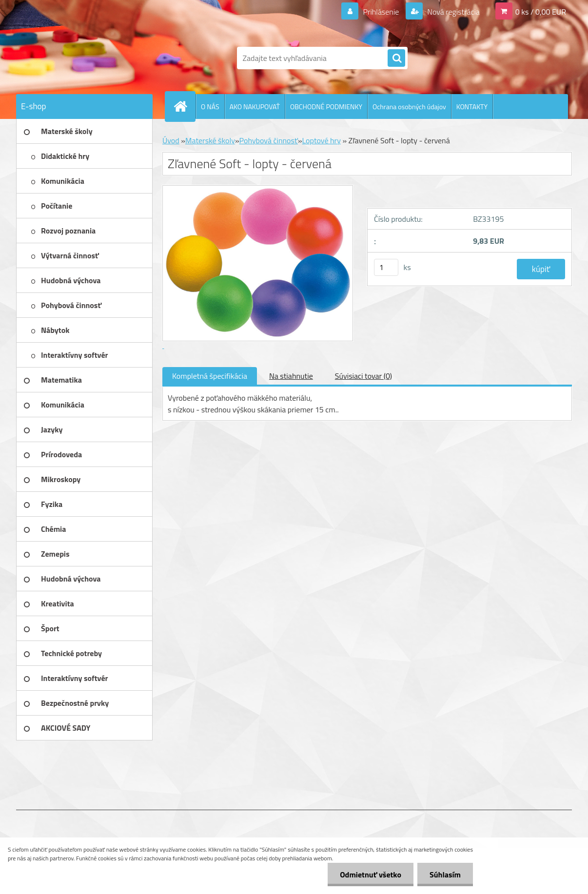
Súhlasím (445, 875)
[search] (396, 58)
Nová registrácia (453, 12)
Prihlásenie (381, 12)
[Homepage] (184, 106)
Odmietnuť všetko (371, 875)
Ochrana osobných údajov (409, 107)
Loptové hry (322, 140)
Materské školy (210, 140)
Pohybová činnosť (269, 140)
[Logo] (83, 58)
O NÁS (210, 107)
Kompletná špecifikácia (210, 376)
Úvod (171, 140)
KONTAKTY (472, 107)
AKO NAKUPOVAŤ (255, 107)
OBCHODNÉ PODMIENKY (326, 107)
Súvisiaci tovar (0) (363, 376)
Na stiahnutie (291, 376)
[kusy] (386, 267)
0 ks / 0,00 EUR (541, 12)
